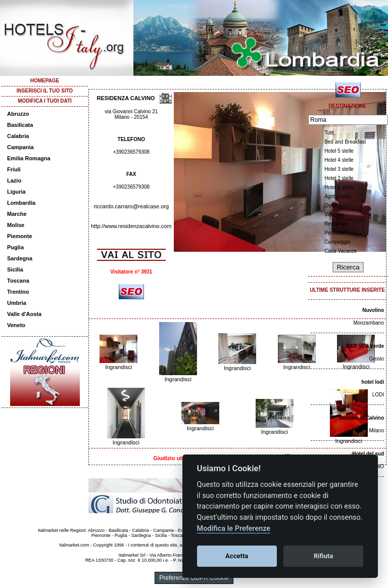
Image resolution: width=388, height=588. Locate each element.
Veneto (16, 325)
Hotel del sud (368, 454)
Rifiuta (323, 556)
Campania (20, 147)
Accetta (237, 556)
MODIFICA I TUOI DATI (45, 101)
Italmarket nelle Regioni (62, 530)
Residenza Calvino (362, 418)
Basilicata (20, 125)
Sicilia (15, 269)
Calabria (18, 136)
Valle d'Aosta (24, 314)
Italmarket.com (74, 545)
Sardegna (20, 258)
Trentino (18, 292)
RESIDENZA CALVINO (126, 98)
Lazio (14, 180)
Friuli (14, 169)
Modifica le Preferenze (234, 529)
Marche (17, 214)
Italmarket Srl (132, 555)
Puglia (15, 247)
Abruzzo (18, 114)
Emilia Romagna (29, 158)
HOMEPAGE (45, 81)
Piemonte (20, 236)
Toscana (18, 281)
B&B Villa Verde (365, 346)
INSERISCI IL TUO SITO (45, 91)
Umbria (17, 303)
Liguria (16, 192)
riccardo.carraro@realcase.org (131, 206)
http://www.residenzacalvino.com (131, 226)
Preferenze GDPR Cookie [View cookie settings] (194, 578)
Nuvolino (373, 310)
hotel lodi (373, 382)
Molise (16, 225)
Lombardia (21, 203)
